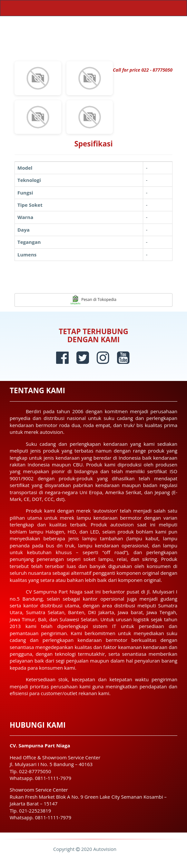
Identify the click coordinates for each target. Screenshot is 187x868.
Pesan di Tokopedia (93, 300)
